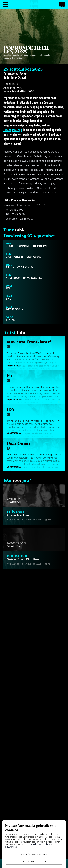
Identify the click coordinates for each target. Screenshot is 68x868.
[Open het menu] (6, 5)
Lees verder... (14, 365)
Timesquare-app (13, 130)
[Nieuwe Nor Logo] (62, 5)
